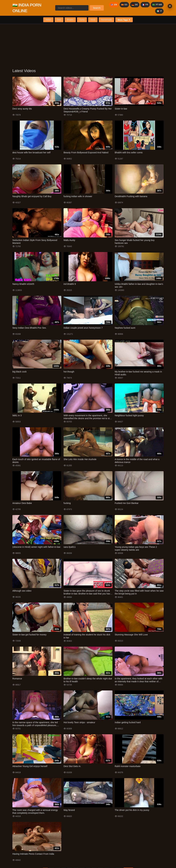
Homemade (106, 20)
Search (97, 8)
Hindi (93, 20)
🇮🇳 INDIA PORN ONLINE (27, 8)
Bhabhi (70, 20)
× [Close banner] (170, 6)
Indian (48, 20)
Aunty (82, 20)
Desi (59, 20)
